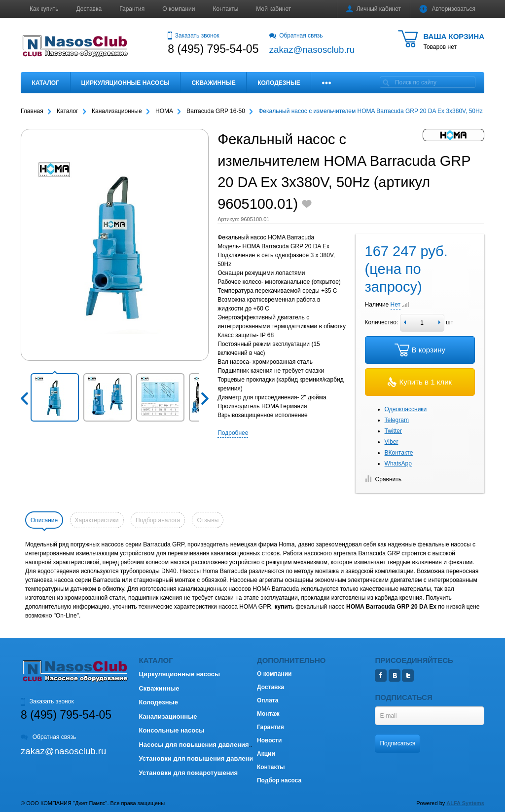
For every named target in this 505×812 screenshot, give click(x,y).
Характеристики (97, 520)
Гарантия (132, 9)
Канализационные (168, 716)
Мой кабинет (273, 9)
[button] (55, 397)
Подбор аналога (158, 520)
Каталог (46, 83)
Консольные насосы (171, 730)
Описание (44, 520)
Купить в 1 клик (420, 382)
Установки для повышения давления (198, 758)
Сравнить (383, 479)
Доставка (89, 9)
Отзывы (208, 520)
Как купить (44, 9)
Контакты (226, 9)
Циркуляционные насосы (125, 83)
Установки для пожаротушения (188, 773)
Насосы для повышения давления (194, 745)
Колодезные (279, 83)
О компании (179, 9)
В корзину (420, 350)
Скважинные (213, 83)
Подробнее (233, 433)
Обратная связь (296, 36)
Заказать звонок (193, 36)
